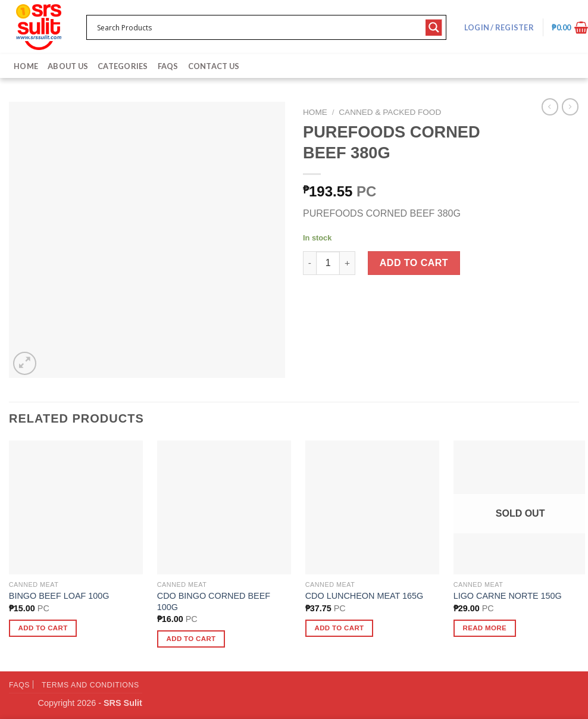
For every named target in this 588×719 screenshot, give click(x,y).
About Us (68, 66)
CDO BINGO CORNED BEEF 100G (214, 601)
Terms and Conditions (90, 685)
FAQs (168, 66)
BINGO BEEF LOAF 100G (59, 596)
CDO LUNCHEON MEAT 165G (365, 596)
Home (26, 66)
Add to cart (414, 263)
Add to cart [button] (43, 628)
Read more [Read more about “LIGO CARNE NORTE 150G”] (484, 628)
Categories (123, 66)
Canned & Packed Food (390, 112)
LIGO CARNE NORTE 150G (508, 596)
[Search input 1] (259, 27)
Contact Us (214, 66)
